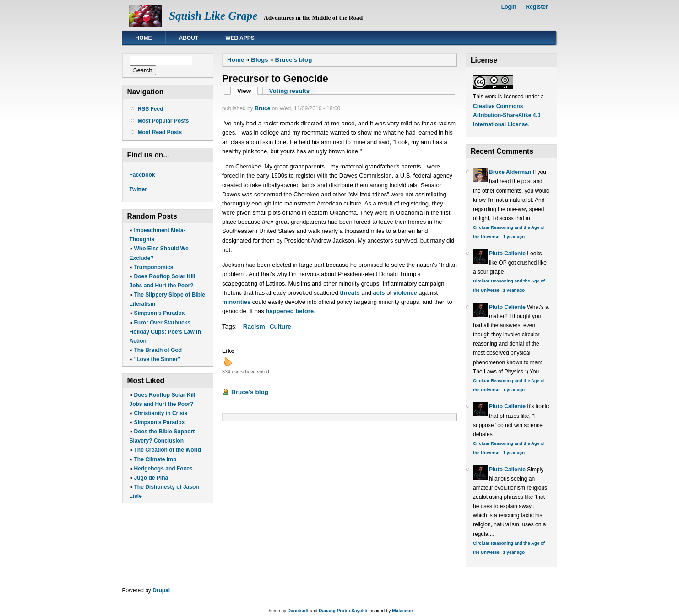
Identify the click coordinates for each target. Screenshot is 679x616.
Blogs (259, 60)
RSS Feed (151, 109)
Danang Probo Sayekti (343, 611)
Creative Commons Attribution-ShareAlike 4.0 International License (507, 115)
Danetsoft (298, 611)
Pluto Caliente (507, 254)
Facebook (142, 175)
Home (144, 38)
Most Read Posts (160, 132)
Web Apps (240, 38)
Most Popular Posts (163, 121)
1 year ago (514, 236)
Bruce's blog (294, 60)
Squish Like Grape (213, 16)
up (228, 362)
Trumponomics (154, 267)
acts (379, 293)
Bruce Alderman (510, 172)
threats (350, 293)
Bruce (262, 108)
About (189, 38)
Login (509, 7)
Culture (280, 327)
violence (405, 293)
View (247, 91)
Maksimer (402, 611)
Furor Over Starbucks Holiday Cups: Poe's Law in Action (165, 332)
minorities (236, 302)
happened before (290, 311)
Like (228, 351)
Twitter (138, 189)
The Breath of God (158, 350)
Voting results (290, 91)
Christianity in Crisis (161, 413)
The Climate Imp (155, 459)
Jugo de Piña (151, 478)
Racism (254, 327)
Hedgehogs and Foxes (163, 469)
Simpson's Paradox (160, 313)
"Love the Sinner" (157, 359)
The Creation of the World (168, 450)
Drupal (161, 590)
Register (537, 7)
